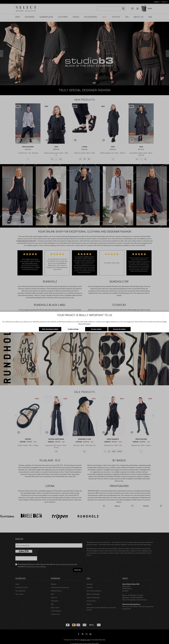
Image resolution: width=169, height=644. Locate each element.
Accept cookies (96, 329)
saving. (164, 322)
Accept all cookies (119, 329)
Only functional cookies (50, 329)
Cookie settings (73, 329)
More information (84, 324)
